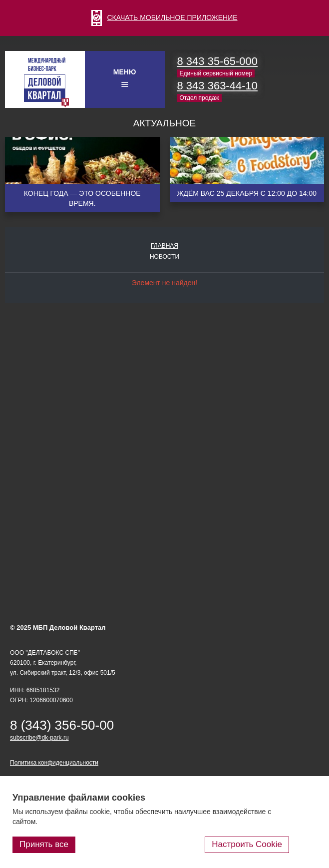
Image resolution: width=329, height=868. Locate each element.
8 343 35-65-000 (217, 61)
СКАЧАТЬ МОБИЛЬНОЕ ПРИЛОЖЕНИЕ (164, 17)
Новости (164, 257)
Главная (164, 246)
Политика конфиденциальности (54, 763)
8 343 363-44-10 (217, 86)
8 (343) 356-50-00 (62, 725)
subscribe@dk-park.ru (39, 738)
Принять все (44, 844)
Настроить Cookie (247, 844)
